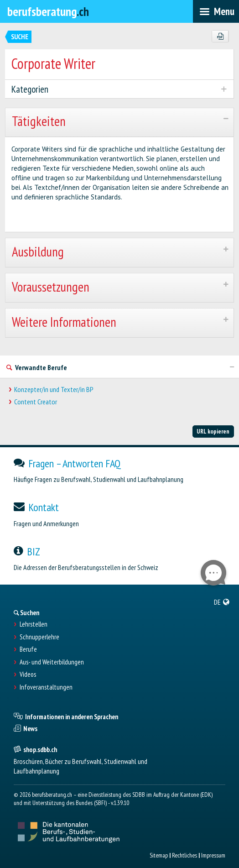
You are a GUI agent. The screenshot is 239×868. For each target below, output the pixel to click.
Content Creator (36, 402)
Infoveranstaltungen (46, 687)
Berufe (28, 649)
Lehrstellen (34, 624)
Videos (28, 675)
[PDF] (220, 37)
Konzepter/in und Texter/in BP (54, 390)
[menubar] (216, 11)
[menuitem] (222, 602)
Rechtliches (184, 855)
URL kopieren (213, 431)
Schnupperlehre (39, 637)
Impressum (213, 855)
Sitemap (159, 855)
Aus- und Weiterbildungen (52, 662)
